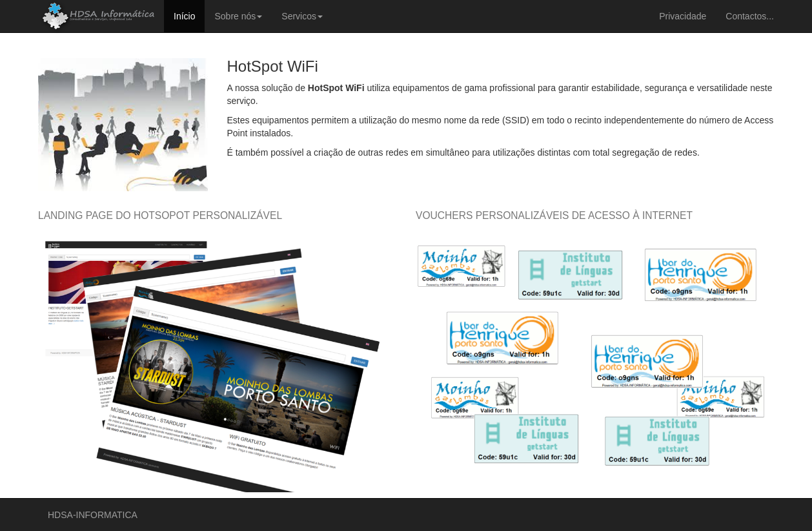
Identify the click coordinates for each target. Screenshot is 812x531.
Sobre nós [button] (238, 16)
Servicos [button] (302, 16)
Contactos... (750, 16)
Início (184, 16)
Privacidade (683, 16)
